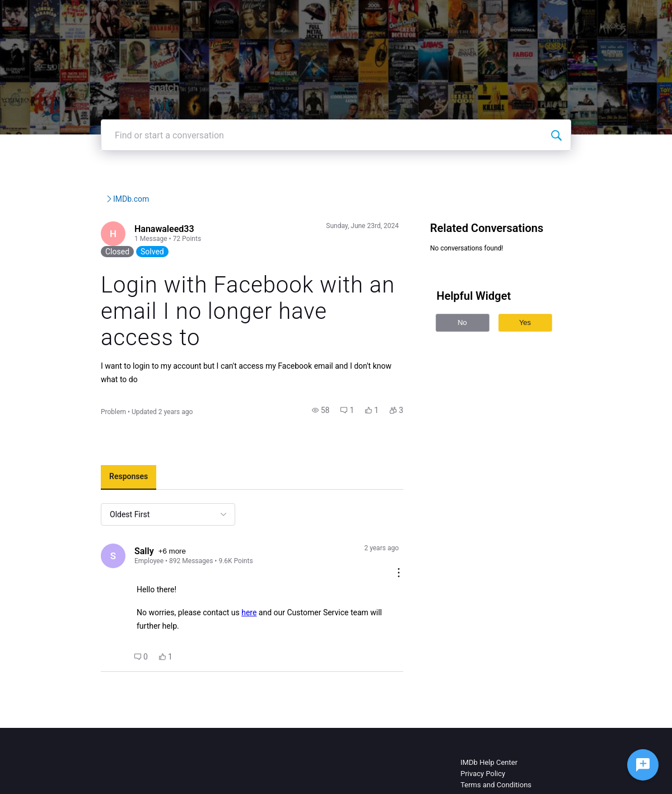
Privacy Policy (483, 737)
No (476, 356)
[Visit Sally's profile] (81, 542)
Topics (476, 17)
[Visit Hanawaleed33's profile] (81, 268)
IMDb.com (226, 233)
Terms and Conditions (496, 748)
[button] (334, 395)
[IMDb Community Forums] (102, 17)
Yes (538, 356)
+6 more (141, 537)
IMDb (320, 17)
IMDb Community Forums (112, 233)
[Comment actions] (412, 534)
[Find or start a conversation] (590, 169)
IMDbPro (365, 17)
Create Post (529, 17)
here (215, 589)
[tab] (95, 462)
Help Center (422, 17)
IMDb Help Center (489, 725)
